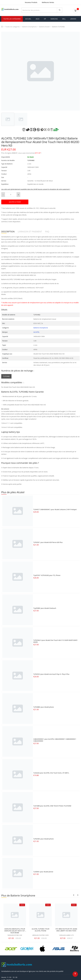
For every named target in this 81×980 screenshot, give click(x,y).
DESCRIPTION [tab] (8, 231)
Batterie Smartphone (29, 26)
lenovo (73, 18)
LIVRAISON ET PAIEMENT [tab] (30, 231)
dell (64, 18)
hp (45, 18)
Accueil (28, 18)
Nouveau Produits (31, 2)
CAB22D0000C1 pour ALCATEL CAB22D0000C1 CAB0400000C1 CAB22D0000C (55, 740)
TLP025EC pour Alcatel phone (44, 838)
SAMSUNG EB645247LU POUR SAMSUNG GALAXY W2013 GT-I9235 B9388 (15, 930)
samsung (54, 18)
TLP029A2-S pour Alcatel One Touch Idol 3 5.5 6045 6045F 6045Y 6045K (55, 641)
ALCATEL (37, 332)
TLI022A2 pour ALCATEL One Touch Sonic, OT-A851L (51, 772)
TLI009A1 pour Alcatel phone (43, 871)
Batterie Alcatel (44, 26)
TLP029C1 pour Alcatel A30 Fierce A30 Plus (48, 542)
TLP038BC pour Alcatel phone (44, 707)
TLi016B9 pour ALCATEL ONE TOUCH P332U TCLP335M (52, 805)
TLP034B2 (6, 376)
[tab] (8, 119)
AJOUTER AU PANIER (15, 202)
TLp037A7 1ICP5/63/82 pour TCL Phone (47, 575)
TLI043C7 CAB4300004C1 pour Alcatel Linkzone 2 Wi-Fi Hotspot (55, 509)
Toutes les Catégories (12, 18)
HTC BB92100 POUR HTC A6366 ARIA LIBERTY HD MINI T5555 (66, 929)
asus (38, 18)
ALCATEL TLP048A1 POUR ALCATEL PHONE (40, 929)
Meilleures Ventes (48, 2)
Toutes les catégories (12, 26)
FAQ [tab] (47, 231)
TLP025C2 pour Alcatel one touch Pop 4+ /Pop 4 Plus (51, 674)
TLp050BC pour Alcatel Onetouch (45, 608)
